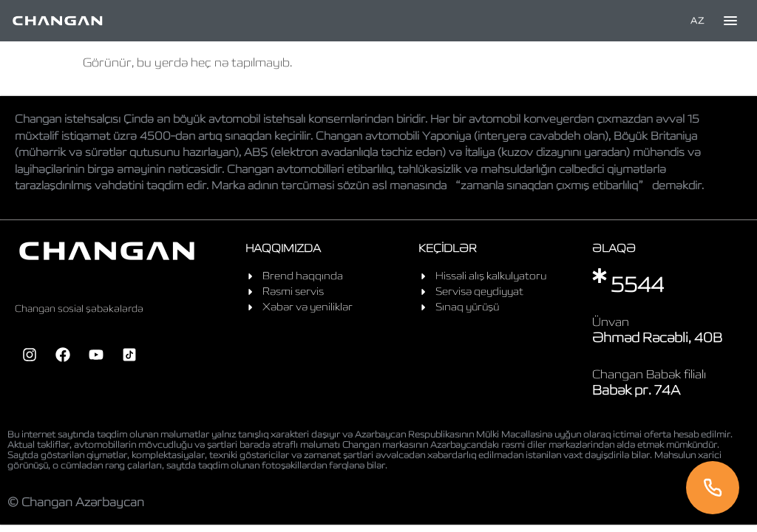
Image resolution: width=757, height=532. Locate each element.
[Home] (58, 21)
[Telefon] (713, 488)
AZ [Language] (697, 20)
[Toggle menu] (730, 21)
